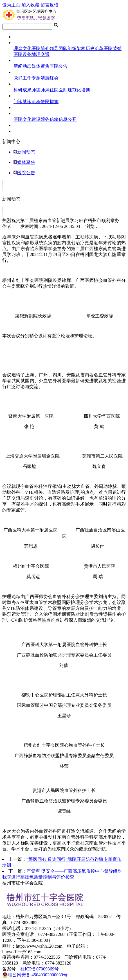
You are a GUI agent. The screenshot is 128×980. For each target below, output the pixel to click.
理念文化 (23, 48)
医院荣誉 (113, 48)
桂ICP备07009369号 (40, 969)
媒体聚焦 (41, 66)
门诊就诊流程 (27, 102)
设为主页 (11, 5)
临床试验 (23, 107)
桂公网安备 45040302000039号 (35, 975)
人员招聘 (23, 125)
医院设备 (23, 54)
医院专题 (23, 72)
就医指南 (23, 96)
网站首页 (23, 37)
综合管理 (23, 113)
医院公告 (59, 66)
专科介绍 (23, 131)
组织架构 (77, 48)
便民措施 (50, 102)
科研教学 (23, 84)
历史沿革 (95, 48)
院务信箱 (50, 119)
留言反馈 (50, 5)
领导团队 (59, 48)
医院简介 (41, 48)
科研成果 (23, 90)
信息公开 (68, 119)
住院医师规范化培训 (70, 90)
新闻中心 (23, 60)
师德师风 (41, 90)
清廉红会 (50, 78)
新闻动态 (23, 66)
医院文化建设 (27, 119)
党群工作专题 (27, 78)
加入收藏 (30, 5)
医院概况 (23, 43)
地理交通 (41, 54)
